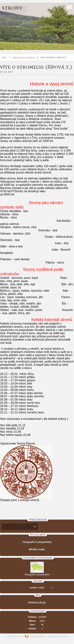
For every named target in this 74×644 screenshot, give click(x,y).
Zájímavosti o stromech (23, 57)
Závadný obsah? (38, 636)
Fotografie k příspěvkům (37, 542)
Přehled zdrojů (37, 603)
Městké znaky (37, 549)
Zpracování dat (55, 636)
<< (22, 588)
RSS (66, 636)
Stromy (12, 8)
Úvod (4, 57)
